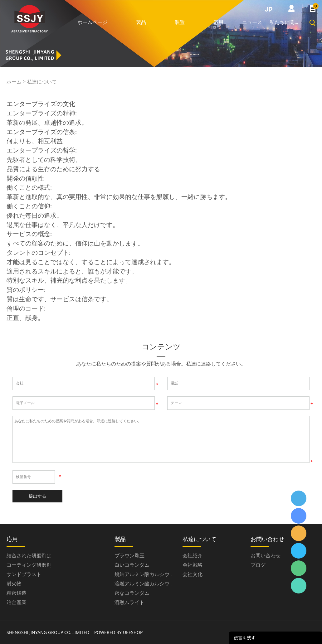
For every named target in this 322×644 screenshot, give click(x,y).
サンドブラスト (24, 574)
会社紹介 (193, 555)
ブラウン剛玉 (129, 555)
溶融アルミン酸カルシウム (144, 583)
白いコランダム (132, 565)
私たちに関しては (285, 22)
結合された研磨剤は (29, 555)
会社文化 (193, 574)
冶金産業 (17, 602)
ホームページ (92, 22)
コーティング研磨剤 (29, 565)
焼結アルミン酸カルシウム (144, 574)
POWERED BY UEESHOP (118, 632)
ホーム (14, 82)
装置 (180, 22)
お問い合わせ (266, 555)
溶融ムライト (129, 602)
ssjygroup (299, 498)
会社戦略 (193, 565)
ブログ (258, 565)
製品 (141, 22)
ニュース (252, 22)
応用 (218, 22)
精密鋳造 (17, 593)
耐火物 (14, 583)
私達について (42, 82)
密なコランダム (132, 593)
